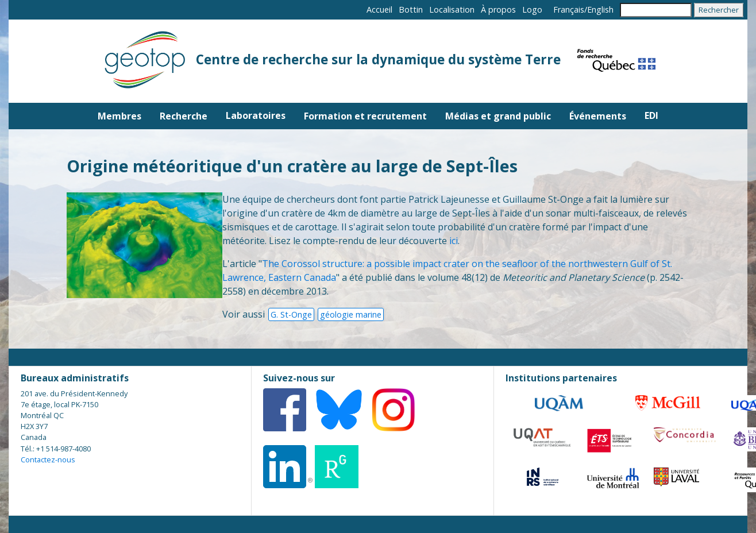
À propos (498, 9)
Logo (532, 9)
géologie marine (351, 314)
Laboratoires (256, 115)
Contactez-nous (48, 459)
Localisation (452, 9)
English (600, 9)
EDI (651, 115)
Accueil (379, 9)
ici (454, 241)
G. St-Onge (291, 314)
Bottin (411, 9)
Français (569, 9)
